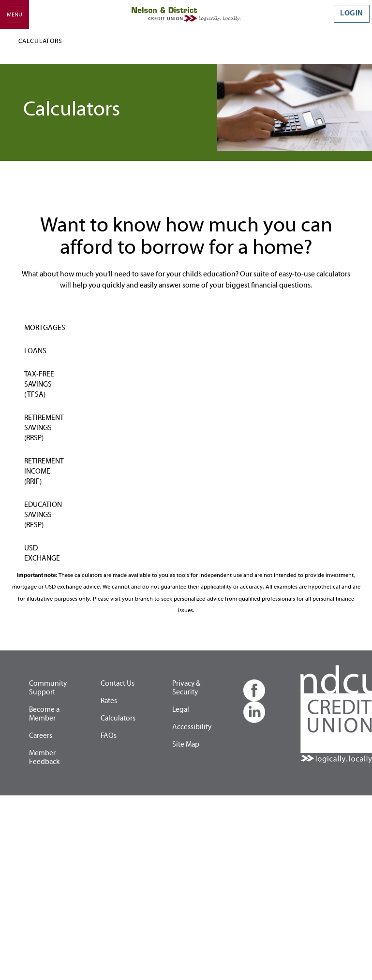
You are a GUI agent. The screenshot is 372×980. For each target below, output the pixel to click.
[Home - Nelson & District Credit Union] (186, 14)
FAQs (109, 736)
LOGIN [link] (352, 13)
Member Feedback (44, 757)
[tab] (46, 322)
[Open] (15, 14)
